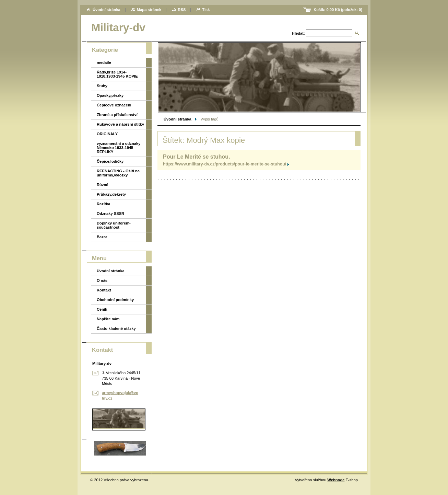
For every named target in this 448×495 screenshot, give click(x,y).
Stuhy (102, 86)
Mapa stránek (149, 10)
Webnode (336, 480)
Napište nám (108, 319)
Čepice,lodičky (110, 161)
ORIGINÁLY (107, 134)
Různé (103, 185)
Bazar (102, 237)
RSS (182, 10)
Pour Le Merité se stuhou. (197, 157)
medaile (104, 62)
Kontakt (104, 290)
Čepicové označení (114, 105)
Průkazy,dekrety (111, 194)
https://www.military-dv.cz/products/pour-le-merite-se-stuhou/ (225, 164)
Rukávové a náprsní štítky (120, 124)
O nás (102, 280)
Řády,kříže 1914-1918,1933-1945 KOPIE (117, 74)
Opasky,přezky (110, 95)
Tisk (206, 10)
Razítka (103, 204)
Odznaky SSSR (110, 214)
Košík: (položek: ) (338, 10)
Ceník (102, 309)
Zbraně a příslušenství (117, 115)
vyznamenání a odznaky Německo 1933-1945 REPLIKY (119, 148)
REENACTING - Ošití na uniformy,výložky (118, 173)
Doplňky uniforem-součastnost (114, 225)
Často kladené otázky (116, 329)
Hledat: (298, 33)
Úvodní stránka (178, 119)
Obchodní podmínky (115, 300)
